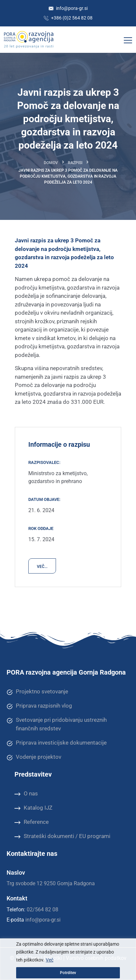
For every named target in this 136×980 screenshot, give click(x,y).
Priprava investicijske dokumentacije (57, 743)
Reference (32, 822)
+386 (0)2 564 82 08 (68, 18)
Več (50, 960)
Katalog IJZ (33, 808)
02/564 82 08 (42, 910)
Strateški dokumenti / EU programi (62, 836)
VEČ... (42, 567)
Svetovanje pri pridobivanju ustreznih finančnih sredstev (57, 724)
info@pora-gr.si (68, 8)
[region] (68, 959)
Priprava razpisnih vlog (39, 706)
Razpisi (75, 163)
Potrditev (68, 973)
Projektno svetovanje (37, 692)
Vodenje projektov (34, 757)
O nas (26, 794)
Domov (51, 163)
